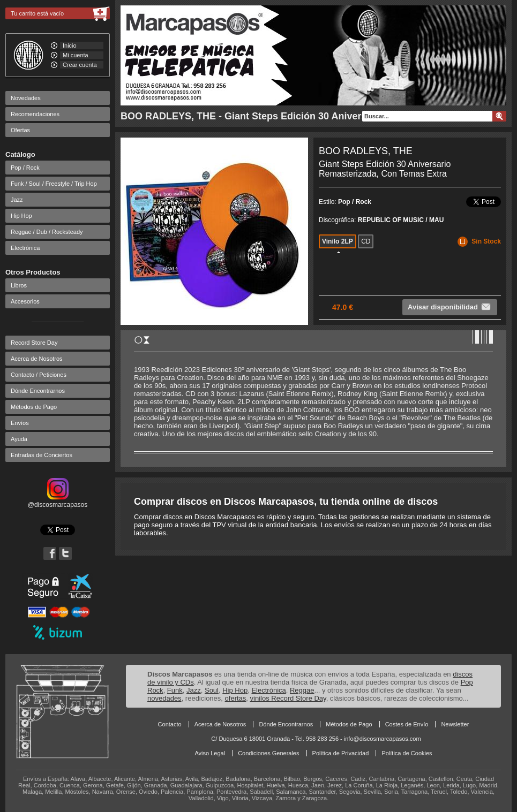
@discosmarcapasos (58, 501)
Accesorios (25, 301)
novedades (164, 698)
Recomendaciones (35, 114)
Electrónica (25, 248)
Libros (19, 285)
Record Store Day (34, 343)
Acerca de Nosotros (37, 359)
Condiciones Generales (268, 753)
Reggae (302, 690)
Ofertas (20, 130)
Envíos (20, 423)
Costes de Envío (407, 724)
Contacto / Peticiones (39, 375)
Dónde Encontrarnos (38, 391)
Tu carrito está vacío (37, 13)
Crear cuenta (80, 65)
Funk (175, 690)
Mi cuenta (76, 55)
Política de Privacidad (341, 753)
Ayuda (19, 439)
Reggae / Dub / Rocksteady (47, 232)
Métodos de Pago (34, 407)
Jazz (17, 200)
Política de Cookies (407, 753)
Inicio (70, 45)
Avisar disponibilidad (450, 307)
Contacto (170, 724)
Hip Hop (21, 216)
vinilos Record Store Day (288, 698)
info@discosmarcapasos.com (383, 739)
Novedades (26, 98)
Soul (212, 690)
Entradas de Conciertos (42, 455)
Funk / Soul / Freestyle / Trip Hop (54, 184)
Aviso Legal (210, 753)
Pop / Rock (25, 168)
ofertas (236, 698)
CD (366, 241)
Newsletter (455, 724)
